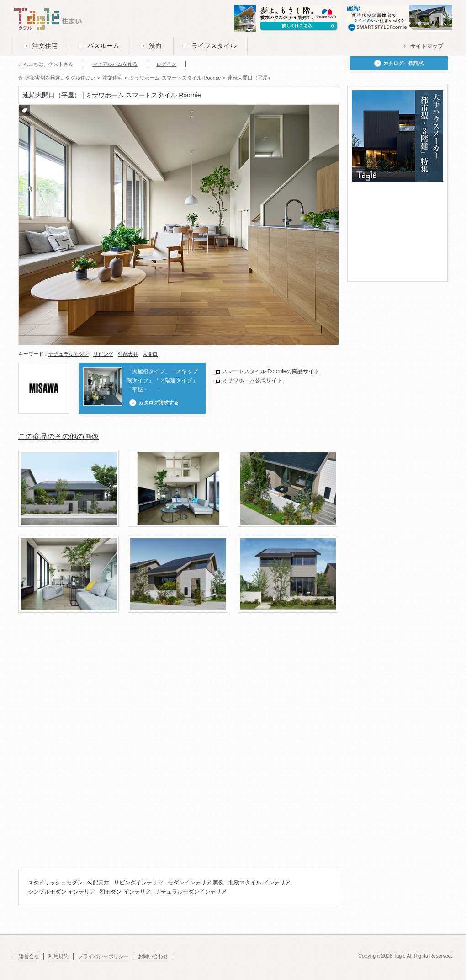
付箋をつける (24, 110)
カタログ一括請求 (403, 63)
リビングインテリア (138, 883)
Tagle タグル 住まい (48, 19)
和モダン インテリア (125, 892)
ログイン (166, 64)
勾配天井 (128, 354)
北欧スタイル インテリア (259, 883)
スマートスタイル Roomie (163, 95)
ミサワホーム (105, 95)
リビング (103, 354)
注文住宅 (45, 46)
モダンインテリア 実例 (196, 883)
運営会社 (29, 956)
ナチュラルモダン (69, 354)
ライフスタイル (214, 46)
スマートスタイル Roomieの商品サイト (271, 371)
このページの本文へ (36, 1)
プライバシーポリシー (103, 956)
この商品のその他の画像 (58, 436)
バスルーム (103, 46)
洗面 (155, 46)
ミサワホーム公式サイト (252, 380)
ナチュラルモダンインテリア (191, 892)
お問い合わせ (153, 956)
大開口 (150, 354)
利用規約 (58, 956)
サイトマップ (427, 46)
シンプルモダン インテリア (61, 892)
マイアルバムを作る (115, 64)
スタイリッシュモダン (55, 883)
